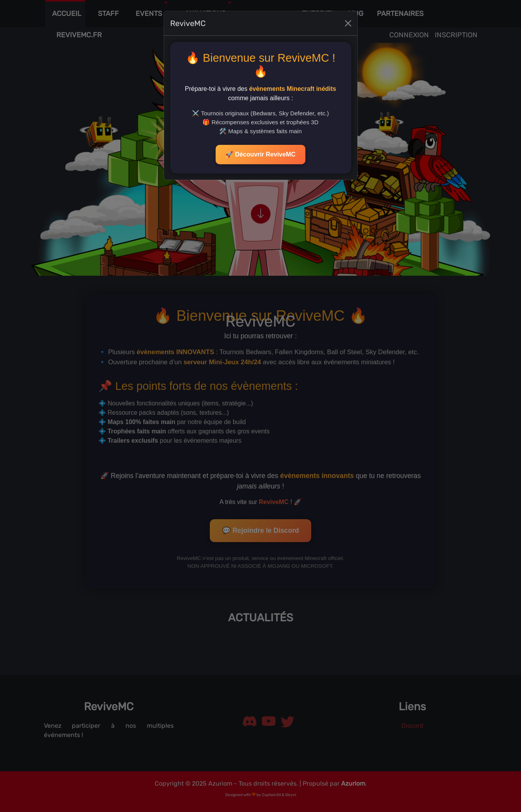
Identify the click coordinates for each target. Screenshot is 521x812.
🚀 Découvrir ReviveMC (260, 143)
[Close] (348, 12)
